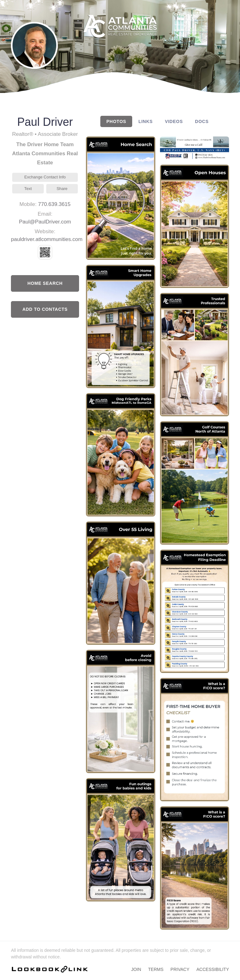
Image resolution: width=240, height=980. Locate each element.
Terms (156, 969)
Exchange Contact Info (45, 177)
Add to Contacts (45, 309)
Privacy (180, 969)
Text (28, 189)
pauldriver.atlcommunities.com (47, 239)
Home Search (45, 283)
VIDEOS (174, 121)
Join (136, 969)
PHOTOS (116, 121)
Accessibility (212, 969)
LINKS (146, 121)
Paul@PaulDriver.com (45, 222)
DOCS (202, 121)
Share (62, 189)
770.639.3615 (54, 204)
